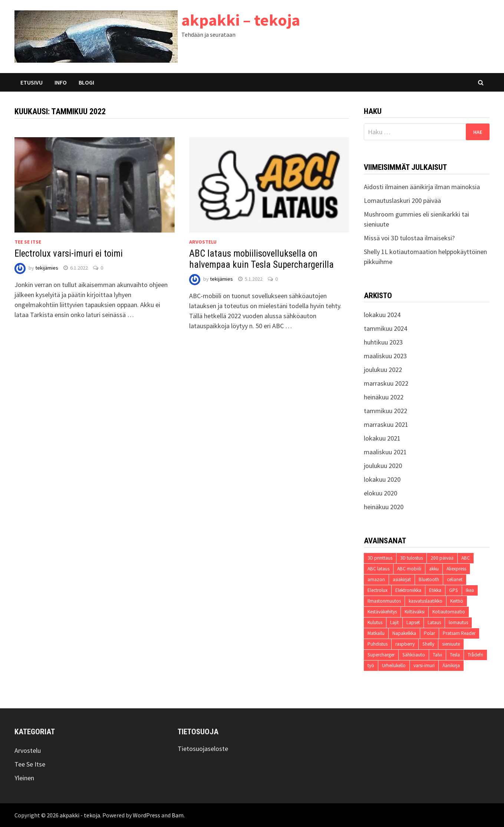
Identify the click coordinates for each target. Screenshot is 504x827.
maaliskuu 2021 (385, 452)
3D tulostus (411, 558)
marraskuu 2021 (386, 424)
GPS (454, 590)
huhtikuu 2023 (383, 342)
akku (434, 569)
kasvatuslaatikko (426, 601)
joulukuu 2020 (383, 466)
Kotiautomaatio (449, 612)
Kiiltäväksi (415, 612)
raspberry (405, 644)
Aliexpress (456, 569)
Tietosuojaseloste (203, 749)
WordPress (146, 815)
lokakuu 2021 (382, 438)
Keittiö (457, 601)
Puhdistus (378, 644)
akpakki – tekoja (241, 20)
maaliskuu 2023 (385, 356)
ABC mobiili (409, 569)
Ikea (470, 590)
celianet (455, 579)
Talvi (437, 655)
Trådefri (475, 655)
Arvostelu (203, 242)
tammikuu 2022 (386, 411)
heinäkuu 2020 (384, 507)
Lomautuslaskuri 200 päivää (402, 200)
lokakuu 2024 (382, 315)
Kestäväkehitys (382, 612)
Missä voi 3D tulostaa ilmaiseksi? (409, 238)
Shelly (428, 644)
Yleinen (24, 778)
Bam (178, 815)
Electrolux (378, 590)
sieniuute (451, 644)
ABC (466, 558)
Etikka (435, 590)
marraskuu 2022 (386, 383)
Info (61, 82)
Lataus (434, 622)
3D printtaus (380, 558)
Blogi (86, 82)
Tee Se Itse (28, 242)
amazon (376, 579)
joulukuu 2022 (383, 370)
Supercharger (381, 655)
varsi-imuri (424, 665)
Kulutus (375, 622)
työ (371, 665)
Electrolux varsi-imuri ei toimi (69, 253)
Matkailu (376, 633)
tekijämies (47, 268)
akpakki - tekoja (80, 815)
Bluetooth (429, 579)
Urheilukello (394, 665)
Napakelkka (404, 633)
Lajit (394, 622)
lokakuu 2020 (382, 479)
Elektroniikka (408, 590)
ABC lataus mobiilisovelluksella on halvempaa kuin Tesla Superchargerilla (261, 259)
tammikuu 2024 (386, 328)
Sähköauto (414, 655)
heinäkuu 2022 (384, 397)
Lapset (413, 622)
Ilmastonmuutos (384, 601)
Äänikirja (451, 665)
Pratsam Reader (459, 633)
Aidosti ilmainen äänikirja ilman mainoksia (422, 187)
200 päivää (442, 558)
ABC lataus (378, 569)
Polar (429, 633)
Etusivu (32, 82)
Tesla (455, 655)
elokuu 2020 (381, 493)
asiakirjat (402, 579)
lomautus (458, 622)
